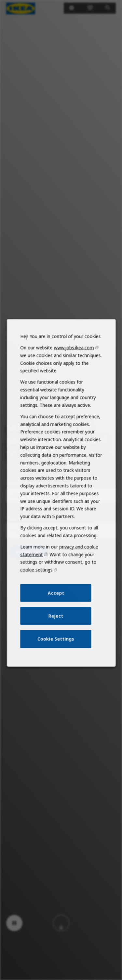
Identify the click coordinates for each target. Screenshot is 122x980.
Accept (56, 604)
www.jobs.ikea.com (73, 370)
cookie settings (37, 582)
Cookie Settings (56, 648)
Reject (56, 626)
